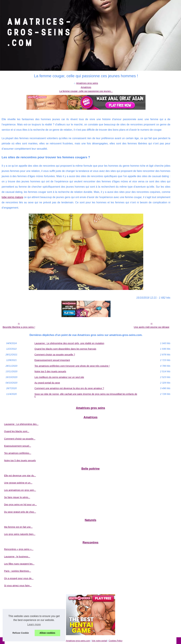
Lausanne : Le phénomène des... (21, 424)
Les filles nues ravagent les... (19, 564)
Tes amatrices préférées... (18, 453)
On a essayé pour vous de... (19, 578)
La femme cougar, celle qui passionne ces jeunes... (86, 91)
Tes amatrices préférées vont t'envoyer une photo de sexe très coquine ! (72, 366)
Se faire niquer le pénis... (17, 497)
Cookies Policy (116, 641)
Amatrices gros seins (87, 83)
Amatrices (86, 87)
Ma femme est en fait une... (18, 527)
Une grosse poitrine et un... (18, 483)
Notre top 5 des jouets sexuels (50, 371)
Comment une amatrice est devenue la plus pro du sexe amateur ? (69, 388)
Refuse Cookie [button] (21, 633)
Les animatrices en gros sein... (20, 490)
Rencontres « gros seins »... (19, 549)
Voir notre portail (99, 641)
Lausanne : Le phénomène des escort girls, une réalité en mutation (69, 343)
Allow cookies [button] (47, 633)
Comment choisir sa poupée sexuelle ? (55, 355)
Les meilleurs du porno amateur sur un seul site (59, 377)
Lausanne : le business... (17, 557)
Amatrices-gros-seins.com (78, 641)
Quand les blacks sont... (17, 431)
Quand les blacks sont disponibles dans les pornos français (65, 349)
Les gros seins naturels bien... (20, 534)
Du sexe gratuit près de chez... (20, 512)
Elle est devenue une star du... (20, 476)
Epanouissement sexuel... (18, 446)
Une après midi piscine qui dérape (152, 327)
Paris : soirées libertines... (18, 571)
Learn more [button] (34, 624)
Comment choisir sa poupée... (20, 439)
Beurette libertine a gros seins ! (19, 327)
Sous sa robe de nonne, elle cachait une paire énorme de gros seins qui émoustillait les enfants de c (86, 395)
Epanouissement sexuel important (52, 360)
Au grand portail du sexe (47, 383)
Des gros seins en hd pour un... (20, 505)
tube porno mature (12, 197)
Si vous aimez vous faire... (18, 586)
